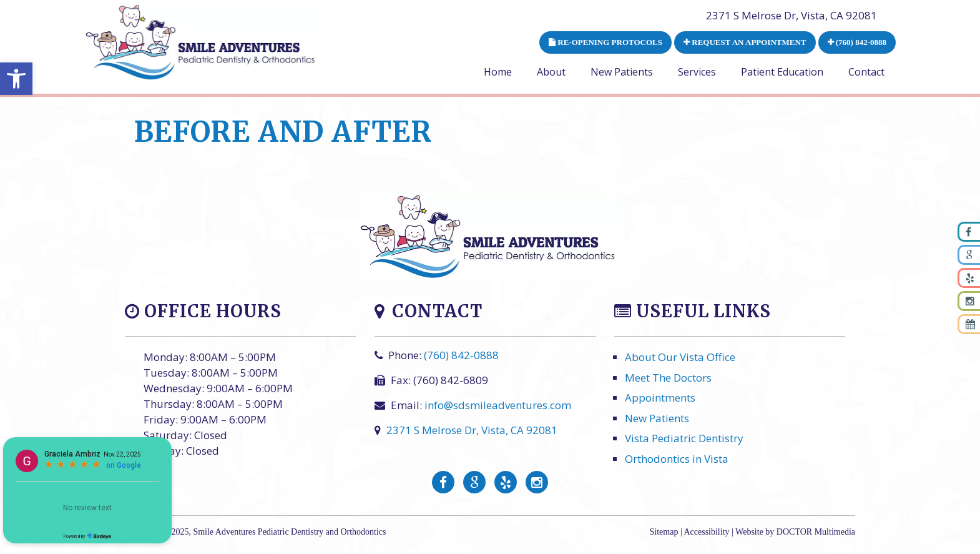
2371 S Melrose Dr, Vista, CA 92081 (791, 15)
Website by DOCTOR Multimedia (795, 532)
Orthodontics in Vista (677, 459)
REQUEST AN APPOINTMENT (745, 42)
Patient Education (782, 72)
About (551, 72)
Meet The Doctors (668, 378)
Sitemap (664, 532)
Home (498, 72)
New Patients (622, 72)
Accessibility (706, 532)
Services (697, 72)
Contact (866, 72)
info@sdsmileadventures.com (498, 406)
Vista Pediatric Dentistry (684, 439)
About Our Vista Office (680, 358)
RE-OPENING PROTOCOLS (605, 42)
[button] (16, 79)
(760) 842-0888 (857, 42)
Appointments (660, 398)
